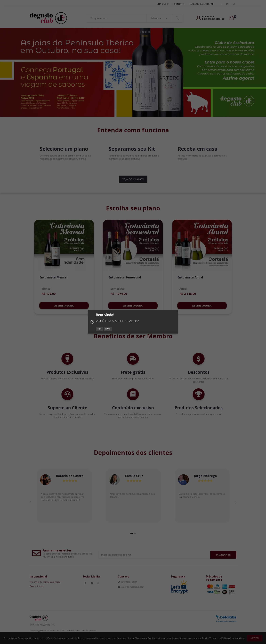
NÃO (108, 329)
